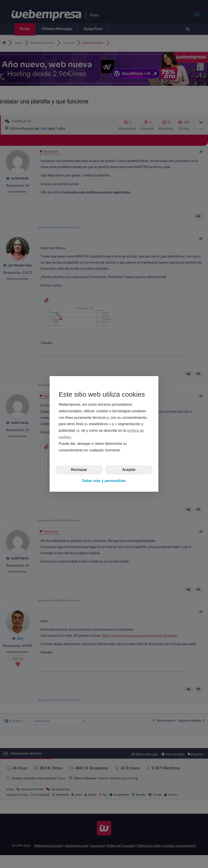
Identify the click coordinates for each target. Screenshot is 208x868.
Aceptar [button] (129, 470)
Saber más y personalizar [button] (104, 481)
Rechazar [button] (79, 470)
